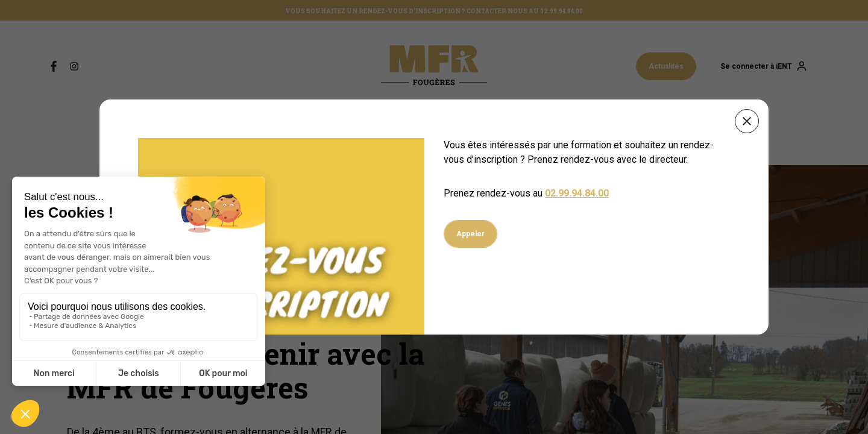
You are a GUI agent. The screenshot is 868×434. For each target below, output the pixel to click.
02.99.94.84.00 (577, 193)
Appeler (470, 234)
